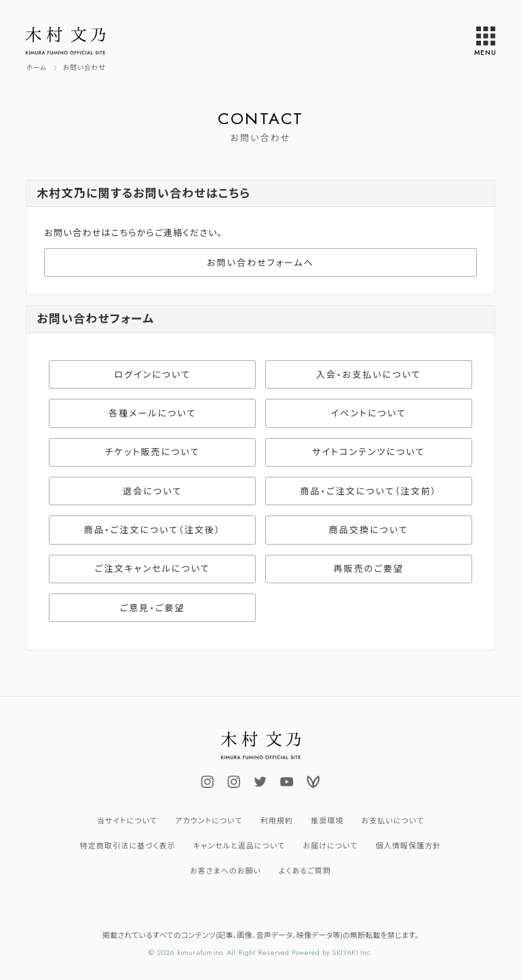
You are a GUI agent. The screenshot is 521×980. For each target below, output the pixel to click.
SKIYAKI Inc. (352, 952)
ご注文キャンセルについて (153, 569)
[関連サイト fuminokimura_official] (208, 782)
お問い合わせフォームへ (260, 263)
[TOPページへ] (36, 68)
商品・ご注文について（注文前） (368, 491)
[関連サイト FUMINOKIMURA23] (261, 782)
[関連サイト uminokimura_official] (234, 782)
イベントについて (369, 413)
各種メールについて (153, 413)
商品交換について (369, 530)
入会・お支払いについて (369, 375)
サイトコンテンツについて (368, 452)
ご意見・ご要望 (153, 608)
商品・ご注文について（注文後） (153, 530)
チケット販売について (153, 452)
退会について (152, 491)
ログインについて (152, 375)
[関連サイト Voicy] (313, 782)
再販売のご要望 (369, 569)
